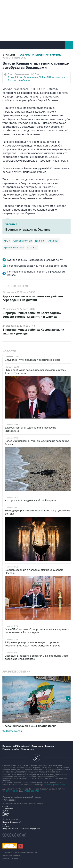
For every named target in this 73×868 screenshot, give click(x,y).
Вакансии (50, 746)
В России (9, 55)
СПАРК (5, 807)
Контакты (7, 746)
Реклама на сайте (11, 749)
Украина (32, 248)
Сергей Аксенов (23, 241)
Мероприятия (27, 749)
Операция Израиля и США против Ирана (29, 726)
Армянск (53, 241)
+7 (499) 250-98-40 (10, 791)
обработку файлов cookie (54, 785)
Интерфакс (36, 45)
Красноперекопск (14, 248)
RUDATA (6, 826)
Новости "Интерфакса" (12, 822)
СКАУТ (5, 811)
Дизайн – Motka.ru (11, 859)
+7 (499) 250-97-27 (32, 791)
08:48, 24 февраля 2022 (14, 58)
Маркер (6, 813)
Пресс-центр (37, 746)
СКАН (5, 824)
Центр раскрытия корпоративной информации (21, 829)
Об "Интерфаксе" (21, 746)
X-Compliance (8, 809)
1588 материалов (12, 731)
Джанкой (40, 241)
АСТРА (5, 815)
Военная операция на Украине (40, 55)
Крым (7, 241)
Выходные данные (11, 855)
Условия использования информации (20, 852)
